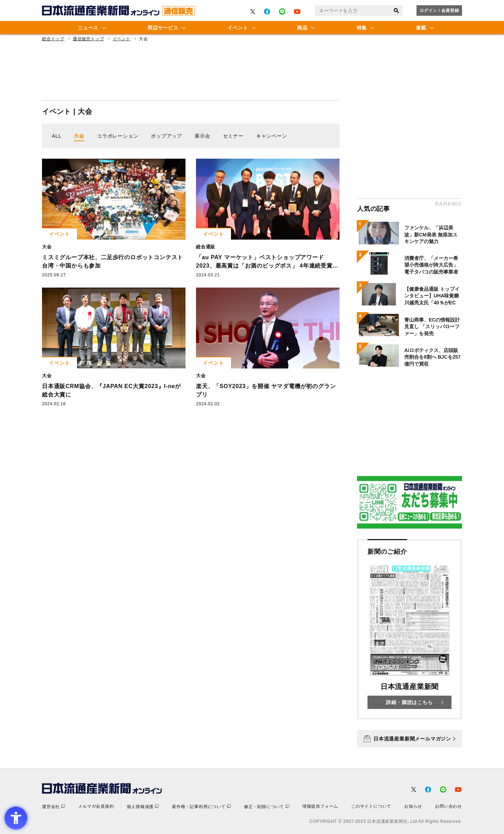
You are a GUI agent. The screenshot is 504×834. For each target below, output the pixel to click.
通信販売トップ (89, 39)
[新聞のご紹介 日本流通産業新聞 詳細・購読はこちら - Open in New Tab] (409, 629)
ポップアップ (166, 136)
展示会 (202, 136)
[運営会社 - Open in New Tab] (54, 807)
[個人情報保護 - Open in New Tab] (143, 807)
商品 (302, 28)
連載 (421, 28)
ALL (57, 136)
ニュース (88, 28)
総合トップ (53, 39)
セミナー (233, 136)
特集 (362, 28)
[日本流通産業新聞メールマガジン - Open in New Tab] (409, 739)
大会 (79, 136)
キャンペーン (272, 136)
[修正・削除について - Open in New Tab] (267, 807)
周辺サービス (163, 28)
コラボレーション (118, 136)
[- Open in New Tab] (253, 12)
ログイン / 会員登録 (439, 11)
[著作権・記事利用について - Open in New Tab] (201, 807)
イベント (238, 28)
